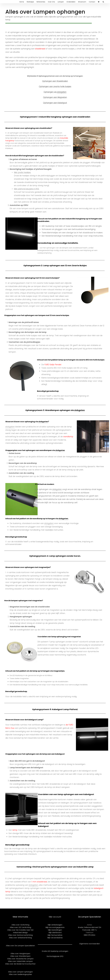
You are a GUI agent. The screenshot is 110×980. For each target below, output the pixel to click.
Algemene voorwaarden (90, 944)
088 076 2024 (90, 935)
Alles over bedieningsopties (20, 974)
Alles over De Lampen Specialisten (20, 946)
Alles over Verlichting (20, 925)
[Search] (103, 2)
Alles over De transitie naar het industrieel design (20, 931)
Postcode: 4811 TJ (90, 930)
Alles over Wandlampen (20, 956)
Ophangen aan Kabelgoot (55, 103)
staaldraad (40, 49)
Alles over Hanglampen (20, 954)
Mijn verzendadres (55, 938)
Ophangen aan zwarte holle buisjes (55, 86)
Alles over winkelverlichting (20, 938)
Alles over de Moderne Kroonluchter (20, 964)
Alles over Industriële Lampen (20, 961)
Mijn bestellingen (55, 930)
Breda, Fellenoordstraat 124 (90, 927)
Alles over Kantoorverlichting (20, 935)
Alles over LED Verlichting (20, 927)
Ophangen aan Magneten (55, 97)
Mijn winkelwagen (55, 925)
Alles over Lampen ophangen (20, 972)
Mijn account (55, 917)
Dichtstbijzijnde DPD (55, 956)
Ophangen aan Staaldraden (55, 81)
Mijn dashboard (55, 933)
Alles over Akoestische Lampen (20, 959)
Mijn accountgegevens (55, 927)
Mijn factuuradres (55, 935)
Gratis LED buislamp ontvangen (55, 951)
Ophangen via (55, 92)
